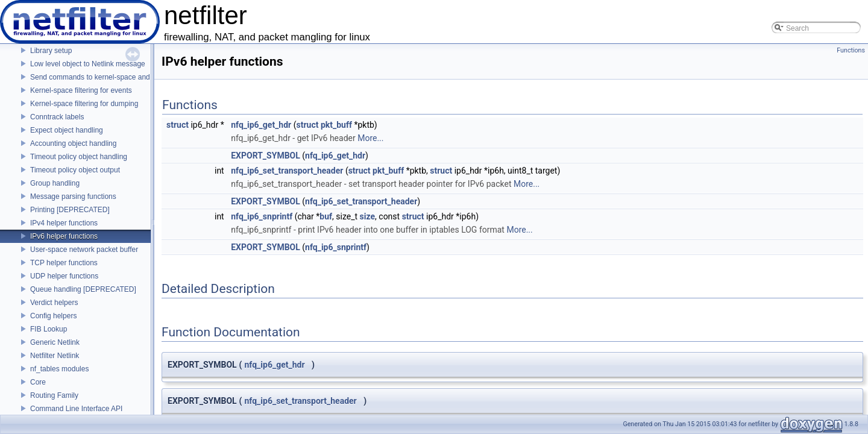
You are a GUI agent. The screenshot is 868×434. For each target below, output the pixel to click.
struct (178, 125)
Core (38, 382)
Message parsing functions (73, 197)
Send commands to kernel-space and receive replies (114, 77)
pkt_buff (336, 125)
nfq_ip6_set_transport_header (287, 171)
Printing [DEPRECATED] (70, 210)
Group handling (55, 183)
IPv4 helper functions (64, 223)
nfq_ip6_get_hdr (261, 125)
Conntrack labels (57, 117)
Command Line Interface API (76, 409)
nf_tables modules (59, 369)
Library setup (51, 51)
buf (326, 216)
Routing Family (54, 395)
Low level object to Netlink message (88, 64)
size (367, 216)
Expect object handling (67, 130)
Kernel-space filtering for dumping (84, 104)
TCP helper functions (64, 263)
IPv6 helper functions (64, 236)
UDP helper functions (64, 276)
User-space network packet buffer (84, 250)
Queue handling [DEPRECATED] (83, 289)
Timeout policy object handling (79, 157)
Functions (851, 50)
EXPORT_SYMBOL (266, 156)
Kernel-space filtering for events (81, 90)
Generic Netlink (55, 342)
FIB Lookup (49, 329)
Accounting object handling (73, 143)
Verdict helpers (54, 303)
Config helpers (53, 316)
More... (370, 138)
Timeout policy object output (75, 170)
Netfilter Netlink (55, 356)
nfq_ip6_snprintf (262, 216)
